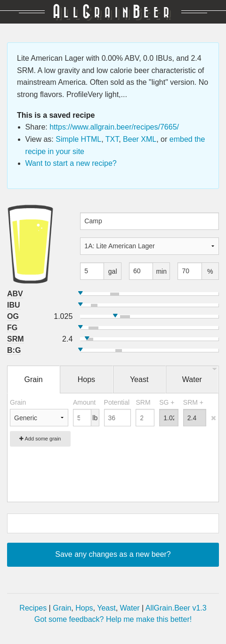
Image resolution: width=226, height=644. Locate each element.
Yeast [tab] (139, 379)
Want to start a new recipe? (71, 163)
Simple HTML (78, 139)
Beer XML (140, 139)
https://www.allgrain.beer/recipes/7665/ (114, 127)
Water (130, 608)
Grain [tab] (34, 379)
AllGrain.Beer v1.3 (176, 608)
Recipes (33, 608)
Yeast (106, 608)
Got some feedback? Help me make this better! (113, 619)
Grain (62, 608)
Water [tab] (192, 379)
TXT (112, 139)
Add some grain (40, 439)
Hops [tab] (86, 379)
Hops (84, 608)
